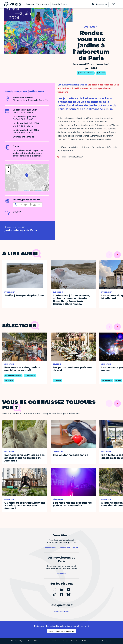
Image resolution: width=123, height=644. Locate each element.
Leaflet (27, 191)
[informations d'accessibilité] (28, 205)
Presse (65, 641)
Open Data (75, 641)
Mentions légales (18, 641)
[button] (27, 175)
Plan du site (107, 641)
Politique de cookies (91, 641)
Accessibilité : (44, 641)
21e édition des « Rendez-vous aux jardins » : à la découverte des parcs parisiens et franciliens (88, 88)
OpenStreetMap (39, 191)
